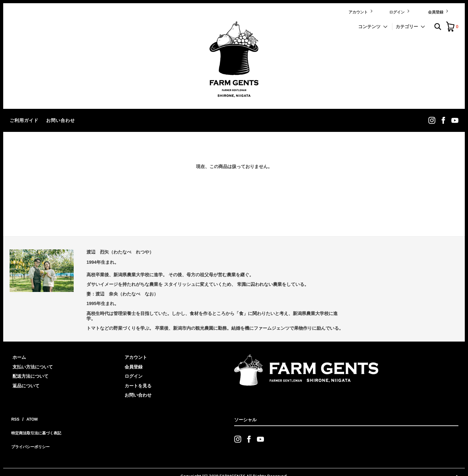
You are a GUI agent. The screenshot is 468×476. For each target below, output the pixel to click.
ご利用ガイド (24, 120)
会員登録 (439, 11)
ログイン (400, 11)
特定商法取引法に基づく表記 (39, 427)
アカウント (361, 11)
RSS (14, 417)
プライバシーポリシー (32, 436)
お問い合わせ (61, 120)
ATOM (29, 417)
